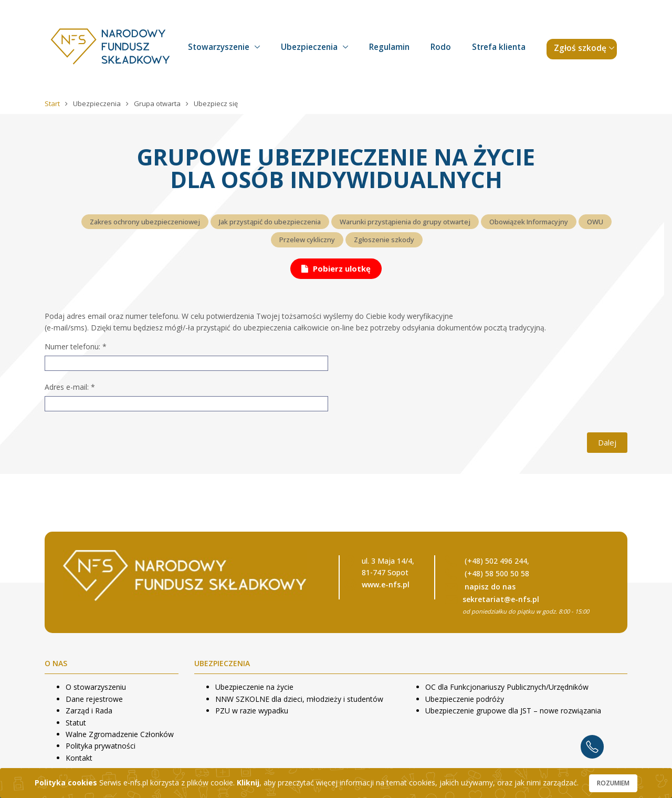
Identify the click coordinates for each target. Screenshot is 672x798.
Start (53, 103)
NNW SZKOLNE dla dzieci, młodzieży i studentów (299, 699)
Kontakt (79, 758)
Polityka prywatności (101, 746)
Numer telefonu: (76, 346)
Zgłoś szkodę (580, 48)
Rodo (441, 47)
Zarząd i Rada (89, 711)
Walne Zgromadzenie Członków (120, 734)
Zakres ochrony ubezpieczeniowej (145, 222)
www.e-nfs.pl (386, 584)
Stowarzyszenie (219, 47)
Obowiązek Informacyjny (529, 222)
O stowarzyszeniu (96, 687)
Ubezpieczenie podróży (465, 699)
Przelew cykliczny (307, 240)
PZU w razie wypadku (252, 711)
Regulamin (389, 47)
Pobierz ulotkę (336, 268)
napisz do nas (490, 587)
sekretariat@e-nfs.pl (501, 599)
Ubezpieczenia (309, 47)
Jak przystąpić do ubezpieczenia (270, 222)
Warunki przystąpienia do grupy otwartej (405, 222)
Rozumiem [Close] (613, 783)
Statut (76, 723)
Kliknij (248, 783)
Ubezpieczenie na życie (254, 687)
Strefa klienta (499, 47)
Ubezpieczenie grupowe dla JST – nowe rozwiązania (513, 711)
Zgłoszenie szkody (384, 240)
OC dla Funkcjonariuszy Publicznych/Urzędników (507, 687)
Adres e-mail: (70, 387)
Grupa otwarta (158, 103)
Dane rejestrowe (94, 699)
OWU (595, 222)
